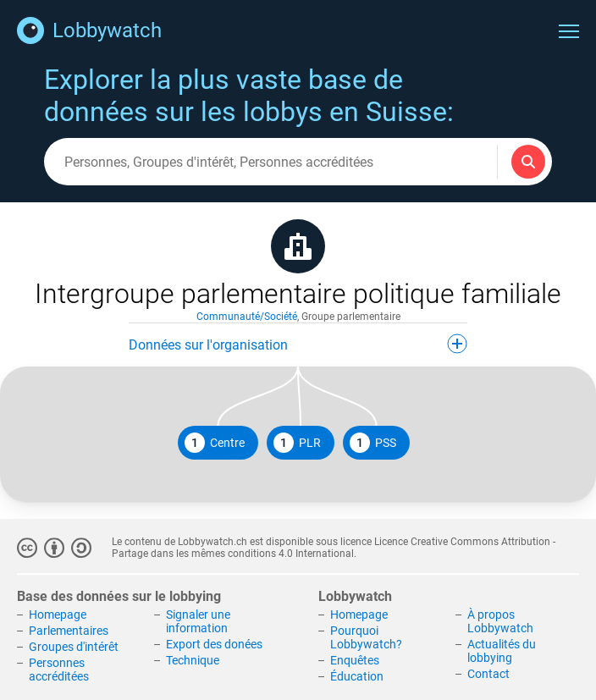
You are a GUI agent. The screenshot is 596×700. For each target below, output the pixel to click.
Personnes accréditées (59, 670)
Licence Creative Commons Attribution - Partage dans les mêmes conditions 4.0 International (334, 548)
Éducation (357, 676)
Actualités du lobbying (502, 651)
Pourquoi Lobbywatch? (366, 637)
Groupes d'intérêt (74, 647)
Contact (488, 674)
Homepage (58, 615)
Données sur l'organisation (298, 344)
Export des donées (214, 644)
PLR (297, 443)
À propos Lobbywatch (500, 622)
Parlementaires (69, 631)
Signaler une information (198, 622)
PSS (373, 443)
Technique (193, 660)
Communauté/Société (247, 317)
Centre (215, 443)
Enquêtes (355, 660)
